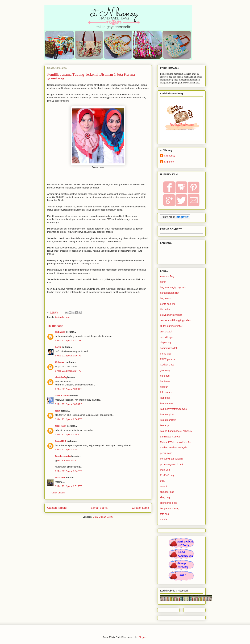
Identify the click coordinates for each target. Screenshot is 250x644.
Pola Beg (165, 470)
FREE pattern (167, 359)
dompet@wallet (168, 348)
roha (57, 411)
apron (163, 282)
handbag (165, 376)
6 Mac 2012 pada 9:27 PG (68, 341)
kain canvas (166, 403)
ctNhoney (169, 162)
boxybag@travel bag (171, 315)
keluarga (165, 425)
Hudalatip (60, 332)
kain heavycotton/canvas (173, 409)
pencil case (166, 453)
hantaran (165, 381)
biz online (165, 309)
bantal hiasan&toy (170, 293)
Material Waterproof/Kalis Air (175, 442)
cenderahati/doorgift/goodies (175, 320)
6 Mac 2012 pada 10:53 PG (69, 404)
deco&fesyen (167, 337)
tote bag (164, 514)
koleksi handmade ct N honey (176, 431)
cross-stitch (166, 332)
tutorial (164, 520)
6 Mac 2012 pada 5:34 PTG (69, 471)
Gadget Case (167, 365)
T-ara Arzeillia (62, 396)
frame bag (166, 354)
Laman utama (99, 508)
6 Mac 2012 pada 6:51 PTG (69, 486)
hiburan (164, 387)
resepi (163, 486)
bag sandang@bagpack (173, 287)
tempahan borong (170, 508)
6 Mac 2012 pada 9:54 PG (68, 371)
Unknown (60, 362)
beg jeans (165, 298)
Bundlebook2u (63, 456)
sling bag (165, 497)
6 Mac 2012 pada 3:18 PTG (69, 450)
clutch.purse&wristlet (171, 326)
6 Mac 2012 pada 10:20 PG (69, 389)
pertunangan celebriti (171, 464)
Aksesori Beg (167, 276)
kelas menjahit (168, 420)
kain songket (167, 414)
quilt (162, 481)
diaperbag (165, 343)
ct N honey (169, 156)
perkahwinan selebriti (172, 459)
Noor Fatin (61, 426)
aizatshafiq (61, 377)
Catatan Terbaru (57, 508)
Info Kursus (166, 392)
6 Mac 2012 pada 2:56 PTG (69, 419)
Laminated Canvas (170, 437)
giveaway (165, 370)
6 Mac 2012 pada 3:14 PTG (69, 434)
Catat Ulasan (58, 493)
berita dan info (62, 317)
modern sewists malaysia (174, 448)
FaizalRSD (61, 441)
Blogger (143, 637)
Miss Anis (60, 478)
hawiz (58, 347)
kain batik (165, 398)
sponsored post (168, 503)
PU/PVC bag (167, 475)
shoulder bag (167, 492)
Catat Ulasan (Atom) (103, 517)
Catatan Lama (140, 508)
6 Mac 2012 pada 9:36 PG (68, 356)
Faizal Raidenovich (67, 460)
